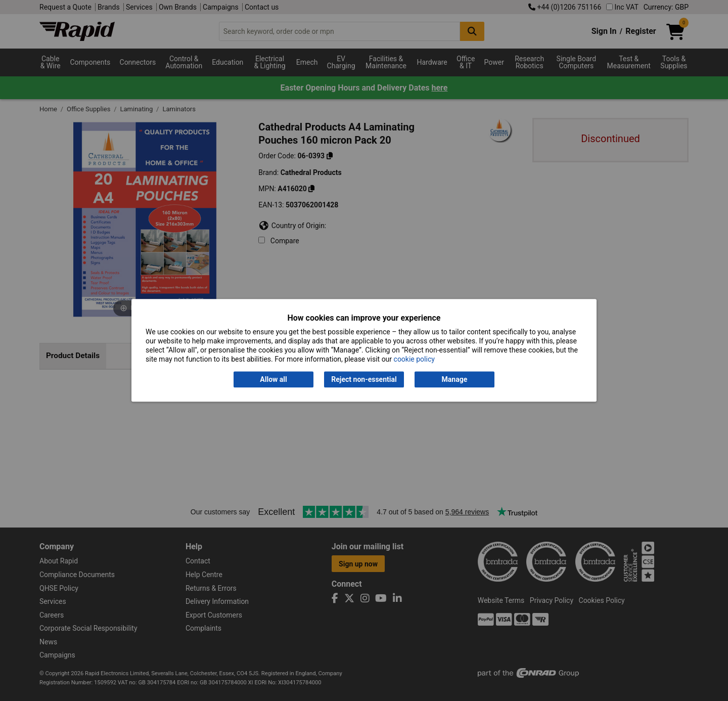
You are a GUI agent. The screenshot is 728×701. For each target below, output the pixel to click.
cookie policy (414, 360)
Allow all (273, 379)
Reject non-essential (364, 379)
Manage (455, 379)
